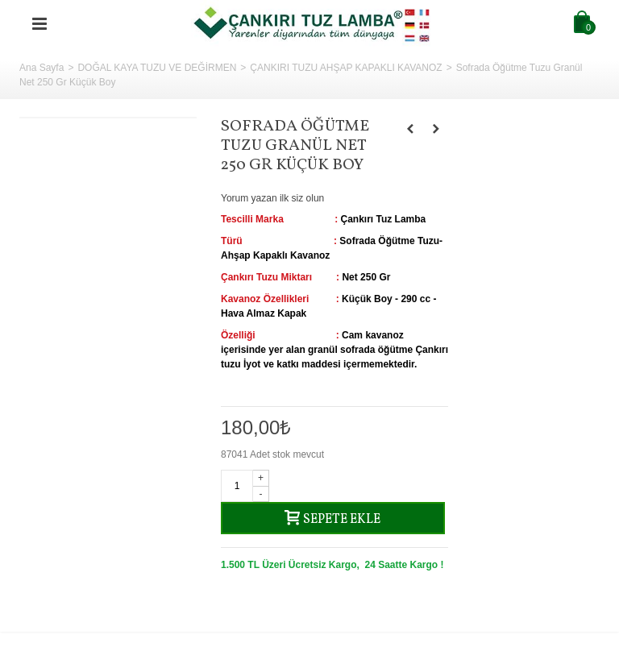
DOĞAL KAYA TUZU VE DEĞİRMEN (157, 68)
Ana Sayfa (42, 68)
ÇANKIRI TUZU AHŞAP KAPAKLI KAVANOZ (346, 68)
